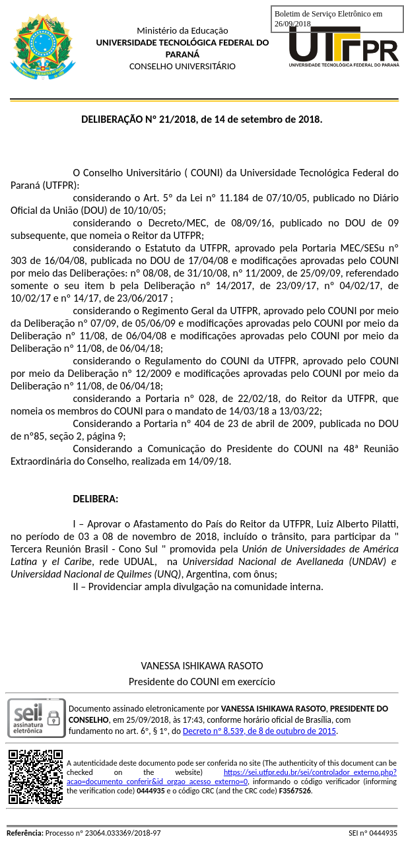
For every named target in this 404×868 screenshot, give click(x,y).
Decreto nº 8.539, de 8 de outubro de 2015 (259, 731)
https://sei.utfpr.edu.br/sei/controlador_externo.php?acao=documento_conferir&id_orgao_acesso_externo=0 (232, 777)
